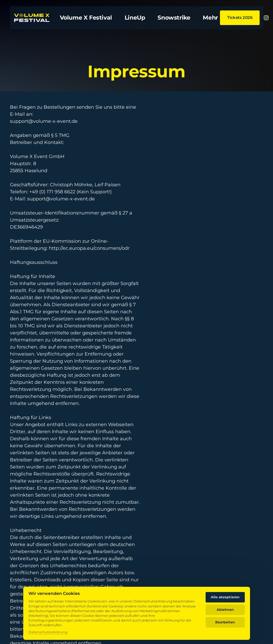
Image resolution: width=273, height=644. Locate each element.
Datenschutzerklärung (48, 632)
